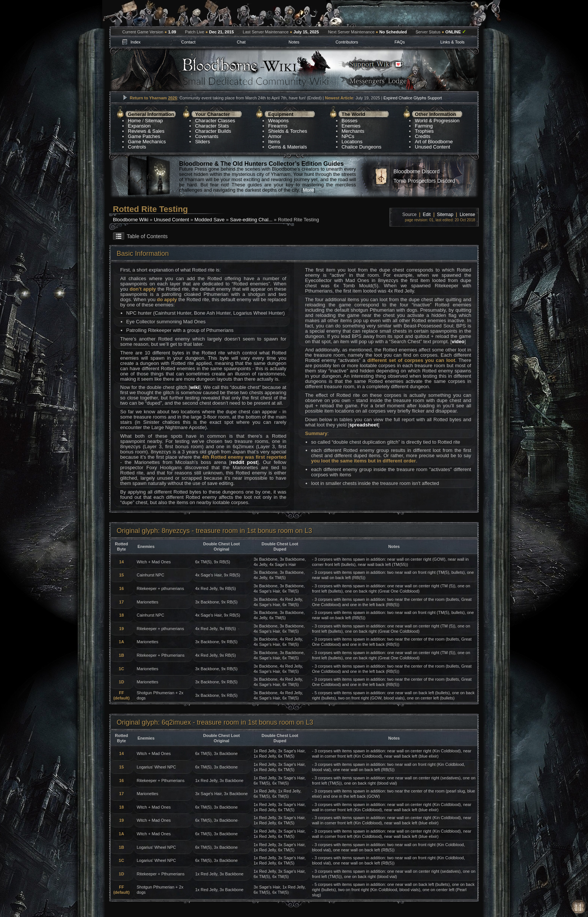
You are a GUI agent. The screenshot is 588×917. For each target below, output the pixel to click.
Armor (275, 136)
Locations (352, 142)
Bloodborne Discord (416, 171)
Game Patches (144, 136)
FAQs (400, 42)
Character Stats (212, 126)
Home (134, 121)
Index (136, 42)
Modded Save (210, 220)
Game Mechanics (147, 142)
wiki (195, 387)
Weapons (278, 121)
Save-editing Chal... (251, 220)
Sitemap (154, 121)
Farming (424, 126)
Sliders (202, 142)
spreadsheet (364, 425)
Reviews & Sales (146, 131)
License (467, 215)
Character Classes (215, 121)
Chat (241, 42)
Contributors (347, 42)
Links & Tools (452, 42)
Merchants (353, 131)
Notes (294, 42)
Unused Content (432, 147)
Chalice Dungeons (361, 147)
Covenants (207, 136)
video (458, 341)
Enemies (351, 126)
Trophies (424, 131)
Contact (188, 42)
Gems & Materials (287, 147)
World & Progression (437, 121)
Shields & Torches (288, 131)
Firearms (278, 126)
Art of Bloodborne (434, 142)
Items (274, 142)
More (308, 190)
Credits (422, 136)
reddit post (244, 462)
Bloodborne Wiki (131, 220)
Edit (427, 215)
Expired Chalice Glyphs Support (412, 98)
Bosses (350, 121)
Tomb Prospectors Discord (424, 181)
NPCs (348, 136)
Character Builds (213, 131)
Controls (137, 147)
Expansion (139, 126)
